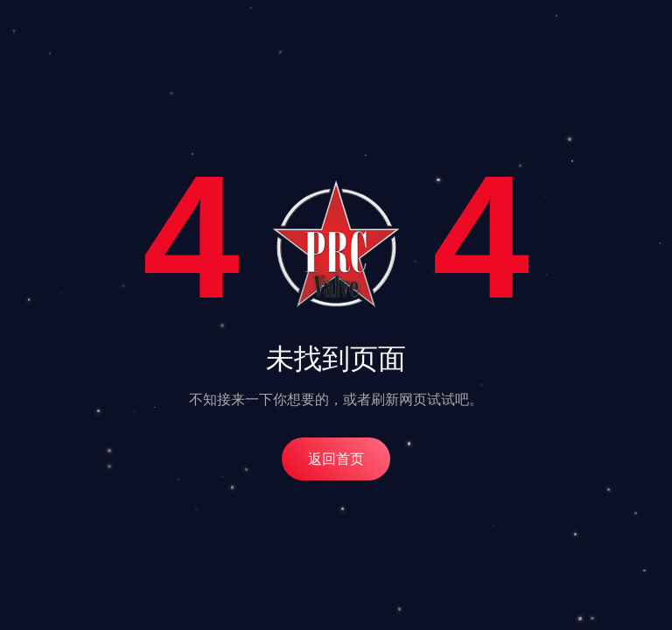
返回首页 (336, 459)
